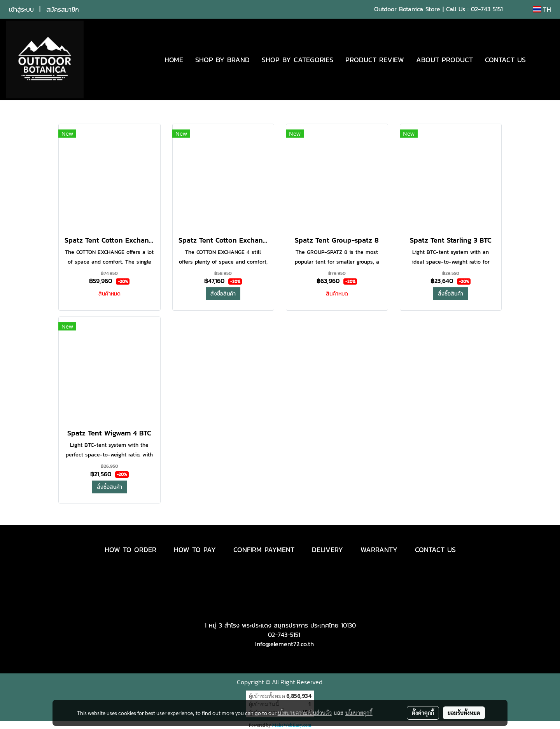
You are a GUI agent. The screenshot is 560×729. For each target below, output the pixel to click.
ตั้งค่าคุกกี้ (423, 713)
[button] (543, 59)
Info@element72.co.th (284, 644)
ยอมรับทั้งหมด (464, 713)
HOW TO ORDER (130, 550)
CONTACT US (505, 60)
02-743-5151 (284, 635)
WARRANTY (379, 550)
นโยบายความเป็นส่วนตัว (305, 713)
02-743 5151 (487, 9)
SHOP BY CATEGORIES (297, 60)
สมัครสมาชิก (63, 9)
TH (542, 9)
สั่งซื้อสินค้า (223, 294)
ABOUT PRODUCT (444, 60)
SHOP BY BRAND (222, 60)
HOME (174, 60)
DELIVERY (327, 550)
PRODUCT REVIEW (375, 60)
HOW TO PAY (195, 550)
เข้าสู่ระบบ (21, 9)
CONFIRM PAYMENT (264, 550)
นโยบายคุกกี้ (359, 713)
